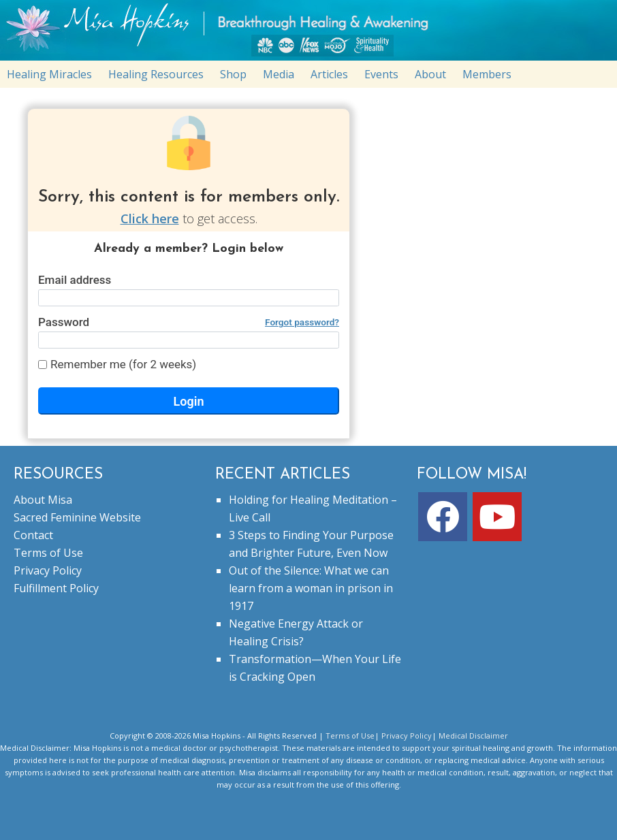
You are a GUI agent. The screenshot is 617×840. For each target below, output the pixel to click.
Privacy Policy (48, 570)
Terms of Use (48, 553)
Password (189, 322)
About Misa (43, 500)
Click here (150, 219)
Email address (75, 280)
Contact (33, 535)
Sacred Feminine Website (77, 517)
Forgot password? (302, 322)
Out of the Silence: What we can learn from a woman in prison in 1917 (311, 588)
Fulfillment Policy (56, 588)
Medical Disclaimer (473, 736)
